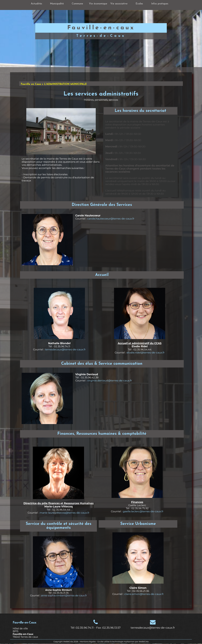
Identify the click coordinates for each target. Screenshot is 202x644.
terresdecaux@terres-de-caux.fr (65, 349)
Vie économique (98, 4)
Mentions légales (88, 642)
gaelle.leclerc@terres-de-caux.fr (143, 511)
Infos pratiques (160, 4)
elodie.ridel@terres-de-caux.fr (146, 352)
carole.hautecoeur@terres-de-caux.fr (111, 219)
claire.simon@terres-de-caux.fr (144, 594)
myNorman (129, 642)
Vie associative (119, 4)
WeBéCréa (68, 642)
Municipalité (57, 4)
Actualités (36, 4)
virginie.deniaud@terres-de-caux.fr (110, 380)
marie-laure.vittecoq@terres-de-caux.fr (64, 513)
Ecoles (139, 4)
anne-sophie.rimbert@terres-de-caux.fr (64, 596)
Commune (77, 4)
